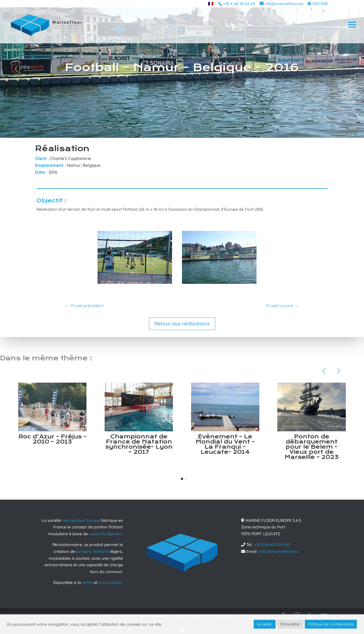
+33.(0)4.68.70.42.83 (272, 545)
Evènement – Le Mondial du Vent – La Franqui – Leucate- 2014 (225, 444)
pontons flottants (93, 551)
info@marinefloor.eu (279, 551)
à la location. (111, 582)
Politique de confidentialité (331, 624)
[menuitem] (211, 4)
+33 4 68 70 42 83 (239, 4)
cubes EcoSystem (106, 534)
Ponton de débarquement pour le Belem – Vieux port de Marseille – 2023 (312, 447)
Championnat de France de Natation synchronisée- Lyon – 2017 (139, 444)
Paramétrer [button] (290, 624)
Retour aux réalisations (182, 324)
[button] (182, 479)
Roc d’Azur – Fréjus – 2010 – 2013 (52, 439)
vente (87, 582)
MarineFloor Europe (81, 520)
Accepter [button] (265, 624)
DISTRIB (320, 4)
